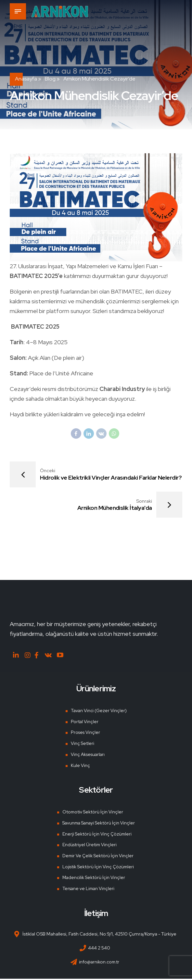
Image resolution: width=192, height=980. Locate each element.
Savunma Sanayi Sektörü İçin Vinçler (99, 824)
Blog (50, 79)
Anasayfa (26, 79)
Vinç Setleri (82, 745)
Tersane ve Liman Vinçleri (88, 890)
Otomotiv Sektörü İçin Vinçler (92, 813)
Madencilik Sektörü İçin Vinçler (93, 879)
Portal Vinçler (83, 723)
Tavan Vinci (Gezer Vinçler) (99, 712)
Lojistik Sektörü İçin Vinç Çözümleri (97, 868)
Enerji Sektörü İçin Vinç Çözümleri (96, 835)
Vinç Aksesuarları (88, 756)
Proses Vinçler (85, 734)
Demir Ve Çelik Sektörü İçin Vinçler (97, 857)
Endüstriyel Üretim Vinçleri (89, 846)
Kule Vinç (79, 767)
